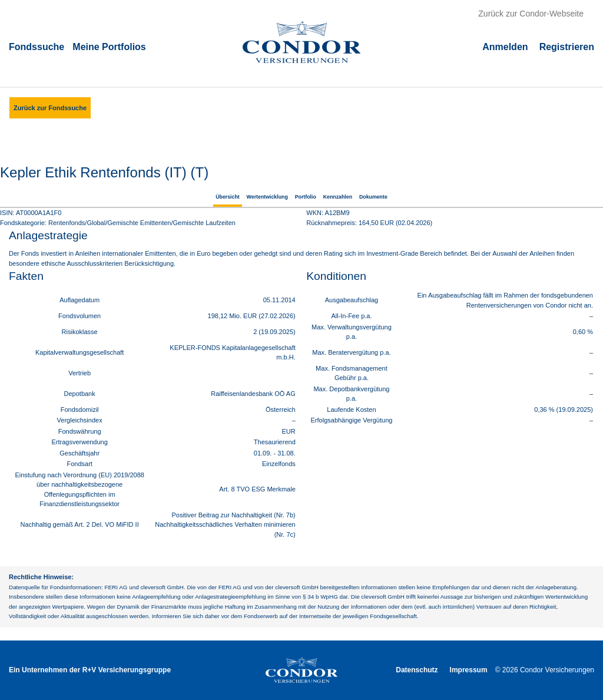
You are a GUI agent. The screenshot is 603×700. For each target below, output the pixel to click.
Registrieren (567, 46)
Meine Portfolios (109, 46)
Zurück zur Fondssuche (50, 108)
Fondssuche (37, 46)
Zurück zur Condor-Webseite (531, 14)
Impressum (469, 670)
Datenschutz (417, 670)
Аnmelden (505, 46)
